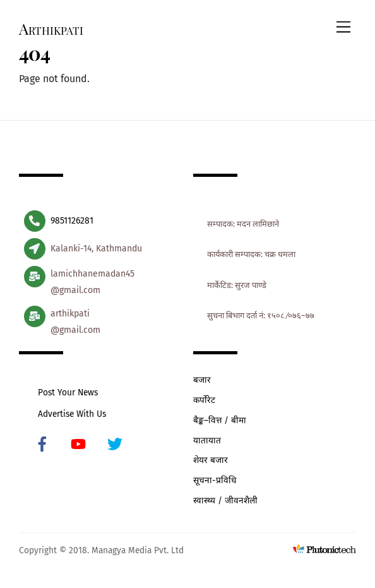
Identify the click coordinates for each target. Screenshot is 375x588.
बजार (202, 380)
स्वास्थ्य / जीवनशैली (225, 501)
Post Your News (68, 393)
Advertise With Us (72, 414)
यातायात (207, 441)
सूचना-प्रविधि (215, 480)
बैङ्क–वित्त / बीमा (220, 420)
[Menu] (343, 27)
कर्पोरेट (204, 400)
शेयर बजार (211, 460)
